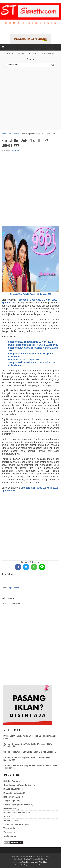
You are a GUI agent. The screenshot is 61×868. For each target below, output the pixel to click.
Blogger (26, 865)
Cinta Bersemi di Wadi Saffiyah (18, 785)
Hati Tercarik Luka (12, 797)
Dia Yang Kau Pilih (12, 789)
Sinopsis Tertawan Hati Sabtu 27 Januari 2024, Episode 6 (30, 752)
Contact (20, 53)
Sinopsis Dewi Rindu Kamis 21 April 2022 (30, 342)
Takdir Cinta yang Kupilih (15, 824)
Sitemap (31, 59)
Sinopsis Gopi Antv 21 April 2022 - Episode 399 (26, 143)
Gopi (10, 134)
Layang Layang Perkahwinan (17, 805)
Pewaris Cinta (10, 809)
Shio (6, 816)
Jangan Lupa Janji (12, 801)
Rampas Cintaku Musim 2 (15, 813)
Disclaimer (33, 53)
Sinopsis (16, 134)
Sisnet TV (15, 150)
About (10, 53)
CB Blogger (43, 859)
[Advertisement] (30, 99)
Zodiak (7, 832)
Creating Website (30, 859)
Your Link (26, 862)
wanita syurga (10, 836)
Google (35, 865)
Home (4, 134)
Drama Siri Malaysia (13, 793)
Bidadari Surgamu (12, 781)
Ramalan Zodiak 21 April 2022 (24, 360)
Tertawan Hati (10, 828)
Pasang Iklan (48, 53)
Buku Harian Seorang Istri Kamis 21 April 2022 (33, 345)
